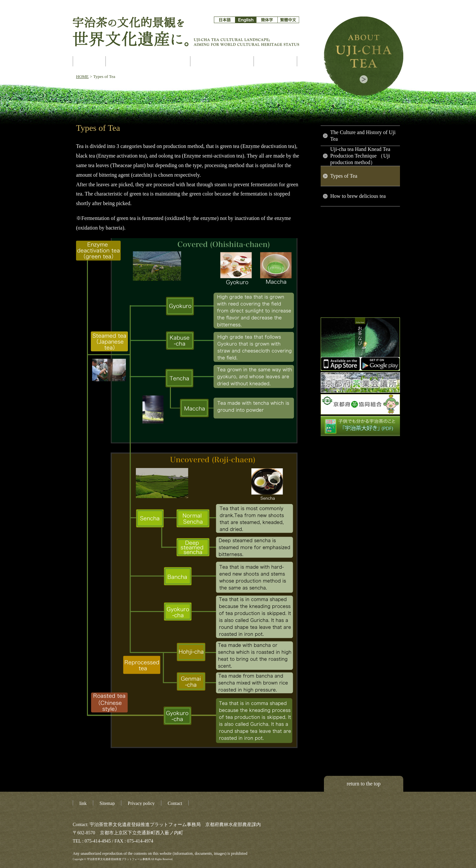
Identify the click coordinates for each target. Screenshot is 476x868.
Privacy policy (141, 803)
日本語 (225, 20)
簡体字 (267, 20)
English (246, 20)
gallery (276, 61)
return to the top (364, 784)
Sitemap (107, 803)
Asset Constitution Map (223, 61)
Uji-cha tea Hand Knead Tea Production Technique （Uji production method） (360, 156)
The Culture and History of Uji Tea (363, 136)
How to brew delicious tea (358, 196)
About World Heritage (149, 61)
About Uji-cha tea (364, 56)
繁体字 (288, 20)
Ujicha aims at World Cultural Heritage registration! (89, 61)
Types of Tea (344, 176)
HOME (82, 76)
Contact (175, 803)
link (83, 803)
